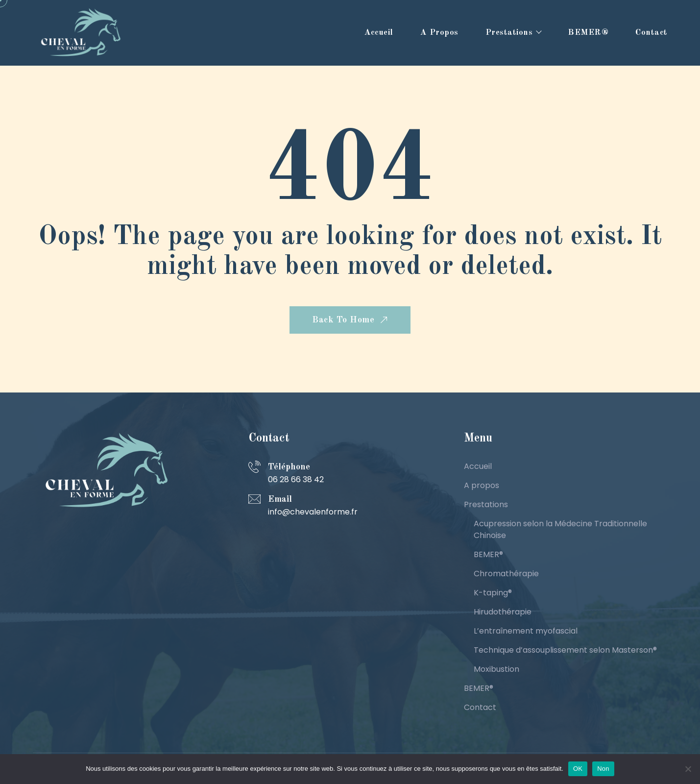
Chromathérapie (506, 574)
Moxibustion (496, 669)
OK (578, 769)
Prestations (509, 33)
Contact (652, 33)
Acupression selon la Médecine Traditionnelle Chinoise (560, 529)
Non (603, 769)
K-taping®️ (493, 593)
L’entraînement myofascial (526, 631)
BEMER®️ (588, 33)
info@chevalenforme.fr (313, 512)
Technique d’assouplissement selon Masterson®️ (565, 650)
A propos (439, 33)
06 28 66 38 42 (296, 479)
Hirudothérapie (503, 612)
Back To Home (351, 320)
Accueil (379, 33)
